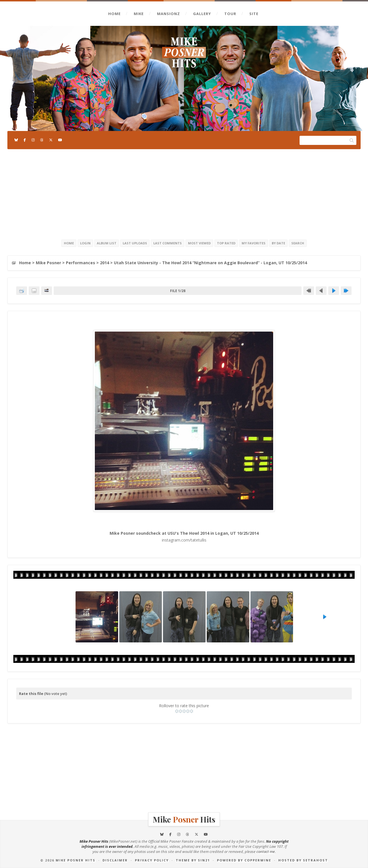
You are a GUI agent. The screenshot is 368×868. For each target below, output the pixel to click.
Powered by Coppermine (244, 860)
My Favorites (254, 243)
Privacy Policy (152, 860)
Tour (230, 14)
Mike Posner (48, 263)
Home (114, 14)
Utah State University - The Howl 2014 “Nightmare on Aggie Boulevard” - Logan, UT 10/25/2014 (210, 263)
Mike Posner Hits (76, 860)
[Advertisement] (184, 193)
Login (85, 243)
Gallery (202, 14)
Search (298, 243)
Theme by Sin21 (193, 860)
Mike (139, 14)
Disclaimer (115, 860)
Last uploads (135, 243)
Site (254, 14)
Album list (107, 243)
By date (278, 243)
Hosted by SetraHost (303, 860)
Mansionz (169, 14)
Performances (80, 263)
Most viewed (199, 243)
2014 (104, 263)
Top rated (226, 243)
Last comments (168, 243)
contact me (266, 852)
